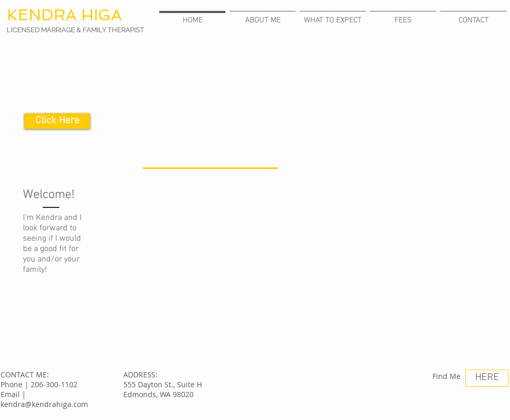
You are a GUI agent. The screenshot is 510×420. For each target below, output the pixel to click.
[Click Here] (57, 121)
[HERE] (487, 378)
